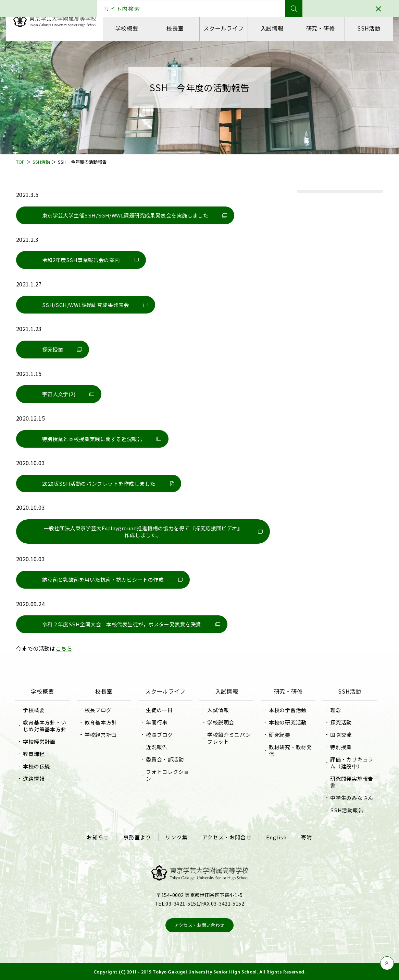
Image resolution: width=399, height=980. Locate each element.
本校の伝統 (39, 766)
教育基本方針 (102, 722)
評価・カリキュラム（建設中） (351, 763)
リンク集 (177, 837)
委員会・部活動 (165, 759)
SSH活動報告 (346, 810)
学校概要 (127, 28)
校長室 (175, 28)
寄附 (306, 837)
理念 (335, 710)
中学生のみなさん (351, 798)
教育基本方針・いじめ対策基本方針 (47, 726)
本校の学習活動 (287, 710)
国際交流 (340, 735)
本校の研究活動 (287, 722)
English (276, 837)
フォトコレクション (168, 775)
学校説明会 (221, 722)
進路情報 (36, 778)
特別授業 (340, 747)
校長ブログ (99, 710)
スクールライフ (224, 28)
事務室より (138, 837)
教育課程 (36, 754)
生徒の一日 (160, 710)
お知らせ (99, 837)
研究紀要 (279, 735)
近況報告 (157, 747)
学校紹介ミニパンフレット (229, 738)
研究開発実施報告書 (351, 782)
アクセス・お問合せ (227, 837)
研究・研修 (320, 28)
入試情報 (272, 28)
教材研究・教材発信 (290, 750)
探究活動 (340, 722)
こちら (65, 648)
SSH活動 (368, 28)
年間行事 (157, 722)
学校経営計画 (41, 741)
